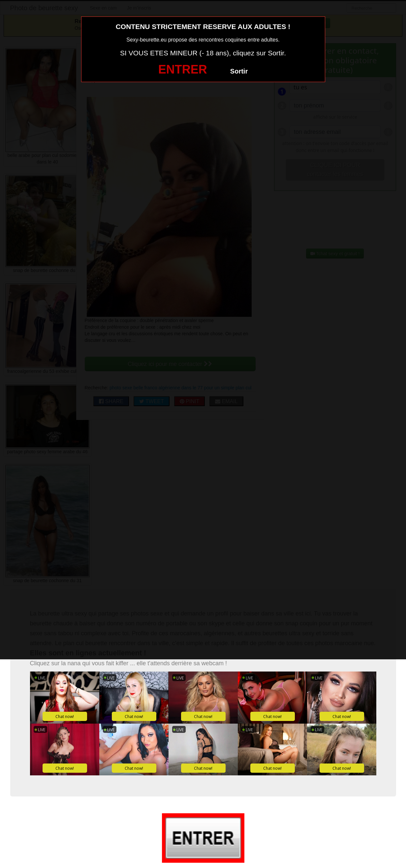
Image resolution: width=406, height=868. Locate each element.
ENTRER (183, 69)
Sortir (239, 71)
